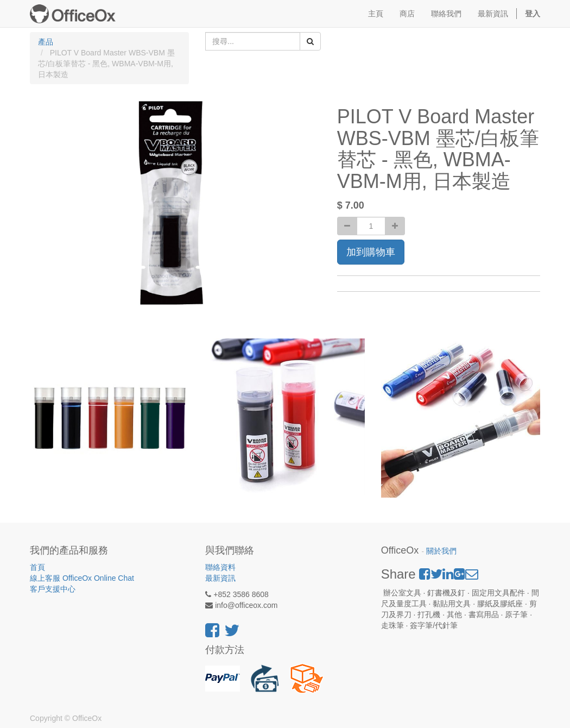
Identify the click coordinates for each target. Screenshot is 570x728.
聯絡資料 (220, 567)
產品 (46, 42)
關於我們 (441, 551)
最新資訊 (220, 578)
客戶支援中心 (53, 589)
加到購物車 (371, 252)
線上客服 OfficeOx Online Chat (82, 578)
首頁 (37, 567)
